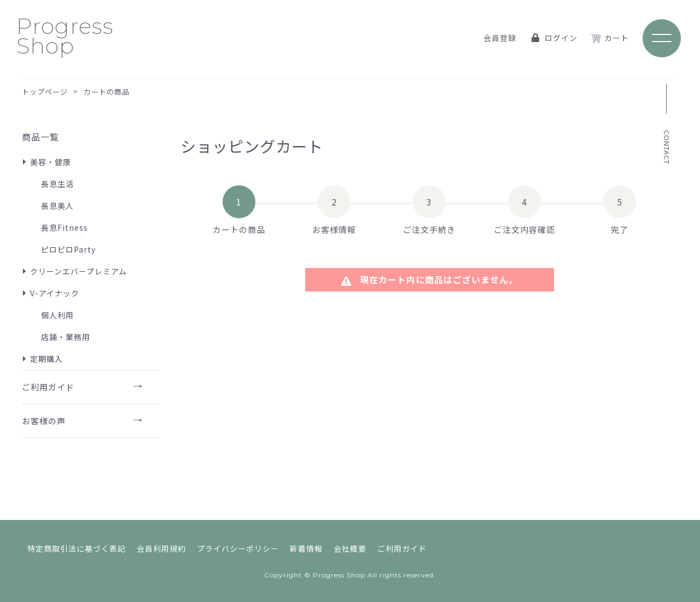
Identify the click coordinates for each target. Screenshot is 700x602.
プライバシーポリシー (238, 549)
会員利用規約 (161, 549)
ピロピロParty (68, 249)
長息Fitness (65, 227)
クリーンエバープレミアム (78, 271)
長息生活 (57, 184)
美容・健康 (51, 162)
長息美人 (57, 206)
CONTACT (667, 147)
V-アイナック (55, 293)
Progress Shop (65, 36)
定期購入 (46, 359)
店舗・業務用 (66, 337)
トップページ (45, 92)
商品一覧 (40, 137)
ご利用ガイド (48, 387)
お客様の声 (44, 421)
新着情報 (306, 549)
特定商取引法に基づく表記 (77, 549)
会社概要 (350, 549)
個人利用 (57, 315)
